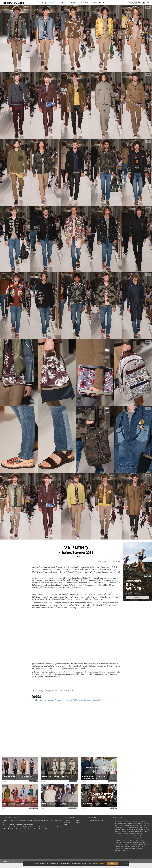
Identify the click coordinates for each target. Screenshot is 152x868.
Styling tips (134, 846)
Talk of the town (128, 827)
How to (12, 827)
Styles (135, 838)
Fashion (52, 3)
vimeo (78, 822)
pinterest (66, 827)
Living (123, 851)
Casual (142, 836)
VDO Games (119, 823)
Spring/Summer (51, 691)
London (136, 821)
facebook (67, 820)
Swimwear (127, 823)
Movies (137, 832)
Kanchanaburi (128, 821)
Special (138, 829)
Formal (141, 827)
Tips (130, 844)
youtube (66, 829)
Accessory (136, 840)
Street (141, 825)
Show (142, 834)
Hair (116, 829)
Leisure (73, 3)
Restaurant (118, 838)
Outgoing (142, 821)
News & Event (58, 827)
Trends (124, 842)
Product (117, 846)
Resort (127, 825)
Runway (40, 691)
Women (146, 825)
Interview (131, 829)
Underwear (145, 829)
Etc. (131, 825)
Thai (132, 823)
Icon (24, 825)
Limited (123, 832)
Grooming (11, 825)
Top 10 (41, 829)
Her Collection (123, 829)
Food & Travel (19, 827)
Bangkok (117, 832)
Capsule (117, 840)
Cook (136, 823)
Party (136, 827)
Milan (116, 825)
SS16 (71, 691)
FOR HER (84, 3)
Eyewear (117, 836)
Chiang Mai (118, 827)
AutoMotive (140, 848)
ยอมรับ (112, 864)
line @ (78, 820)
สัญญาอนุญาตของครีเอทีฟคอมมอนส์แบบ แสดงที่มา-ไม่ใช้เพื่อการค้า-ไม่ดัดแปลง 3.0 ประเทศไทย (71, 700)
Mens (137, 834)
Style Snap (30, 825)
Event (122, 846)
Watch (140, 846)
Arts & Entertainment (31, 827)
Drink (126, 844)
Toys (51, 827)
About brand (54, 820)
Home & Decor (43, 827)
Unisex (146, 823)
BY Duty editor (76, 556)
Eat (115, 821)
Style (63, 3)
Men (130, 840)
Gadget (125, 848)
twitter (66, 825)
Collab (140, 838)
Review (121, 825)
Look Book (130, 832)
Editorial (97, 3)
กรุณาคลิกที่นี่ (100, 864)
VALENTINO (63, 691)
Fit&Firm (121, 844)
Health (127, 846)
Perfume (117, 851)
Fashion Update (21, 820)
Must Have (20, 829)
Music (133, 834)
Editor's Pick (135, 836)
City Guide (35, 829)
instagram (67, 822)
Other (141, 823)
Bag (142, 840)
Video (47, 829)
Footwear (132, 848)
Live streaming (45, 820)
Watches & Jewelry (33, 820)
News (140, 842)
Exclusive (13, 829)
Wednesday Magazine (96, 820)
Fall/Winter (114, 808)
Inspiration (19, 825)
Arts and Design (132, 842)
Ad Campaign (126, 836)
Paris (142, 832)
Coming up (126, 834)
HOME (41, 3)
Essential (27, 829)
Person (120, 821)
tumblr (66, 831)
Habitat (119, 834)
